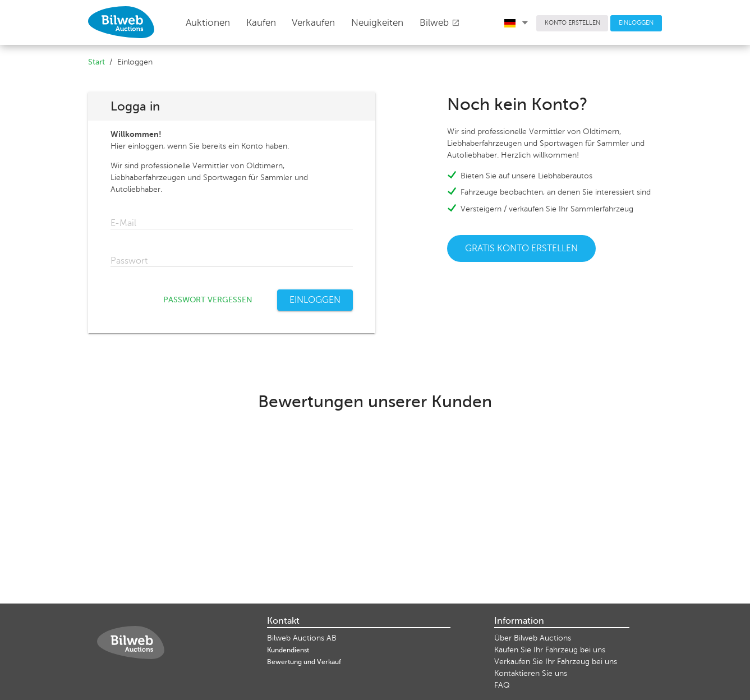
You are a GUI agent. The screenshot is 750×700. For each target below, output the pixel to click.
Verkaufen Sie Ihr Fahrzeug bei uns (556, 662)
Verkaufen (313, 23)
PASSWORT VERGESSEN (208, 300)
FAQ (502, 685)
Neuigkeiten (377, 23)
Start (96, 62)
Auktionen (208, 23)
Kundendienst (288, 650)
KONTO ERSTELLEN (572, 23)
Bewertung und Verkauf (304, 662)
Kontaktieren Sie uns (531, 673)
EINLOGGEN (636, 23)
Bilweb (440, 23)
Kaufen (261, 23)
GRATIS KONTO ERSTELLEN (521, 248)
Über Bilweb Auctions (533, 638)
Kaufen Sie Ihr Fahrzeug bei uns (550, 650)
